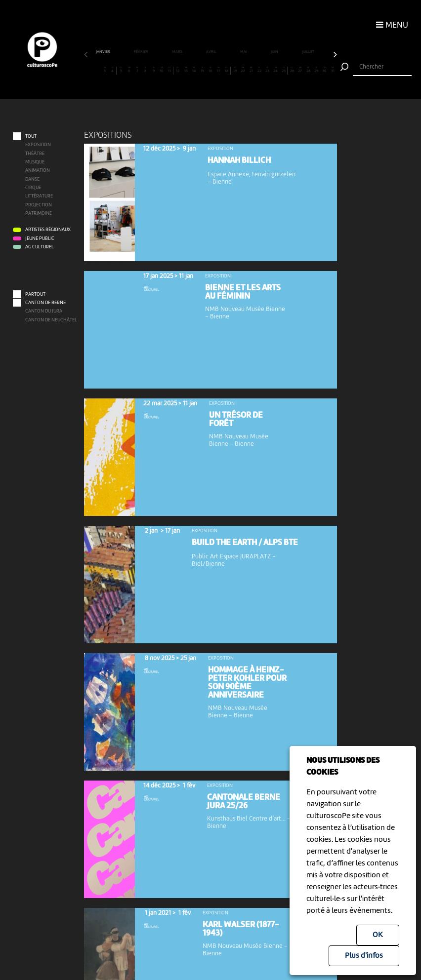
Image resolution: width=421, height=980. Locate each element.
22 (259, 70)
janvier (104, 52)
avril (212, 52)
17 (219, 70)
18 (226, 70)
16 (210, 70)
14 (194, 70)
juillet (309, 52)
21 (251, 70)
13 (186, 70)
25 (284, 70)
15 (202, 70)
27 (300, 70)
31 (333, 70)
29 (316, 70)
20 (243, 70)
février (142, 52)
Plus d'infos (364, 956)
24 (275, 70)
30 (324, 70)
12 (178, 70)
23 (268, 70)
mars (178, 52)
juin (275, 52)
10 (161, 70)
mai (244, 52)
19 (235, 70)
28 (308, 70)
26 (292, 70)
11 (169, 70)
